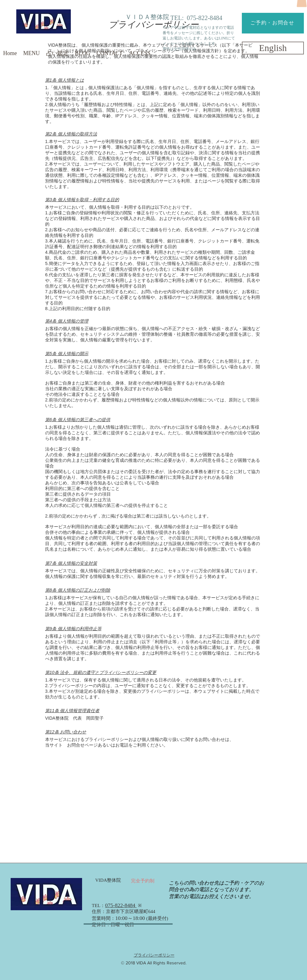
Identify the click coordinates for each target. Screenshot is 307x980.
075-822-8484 (204, 18)
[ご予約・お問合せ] (273, 23)
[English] (273, 48)
